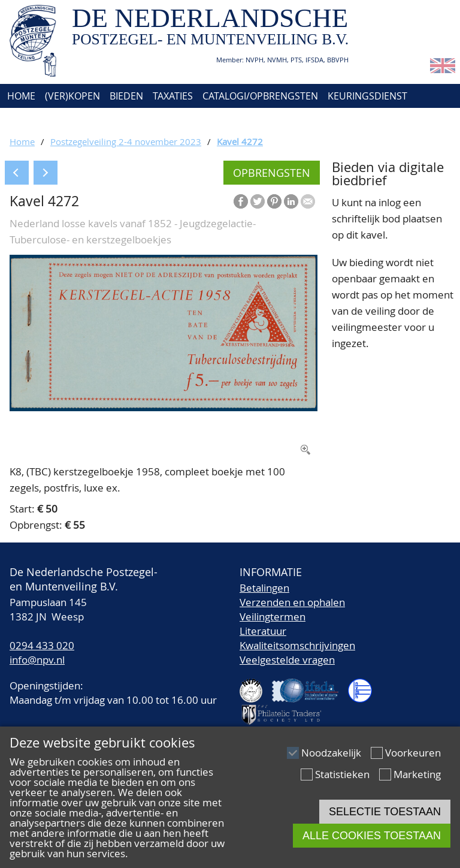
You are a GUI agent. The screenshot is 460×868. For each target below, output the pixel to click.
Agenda (24, 120)
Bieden (126, 96)
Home (20, 96)
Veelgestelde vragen (287, 660)
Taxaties (173, 96)
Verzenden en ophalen (292, 602)
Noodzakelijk (331, 753)
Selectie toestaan (385, 812)
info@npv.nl (37, 660)
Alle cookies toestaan (372, 836)
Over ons (77, 120)
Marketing (417, 774)
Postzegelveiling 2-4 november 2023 (126, 141)
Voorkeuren (413, 753)
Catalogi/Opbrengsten (260, 96)
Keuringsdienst (367, 96)
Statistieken (342, 774)
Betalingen (264, 588)
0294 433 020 (42, 645)
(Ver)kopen (72, 96)
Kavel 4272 (240, 141)
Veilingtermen (273, 617)
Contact (131, 120)
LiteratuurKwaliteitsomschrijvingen (297, 638)
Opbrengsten (272, 173)
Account (184, 120)
